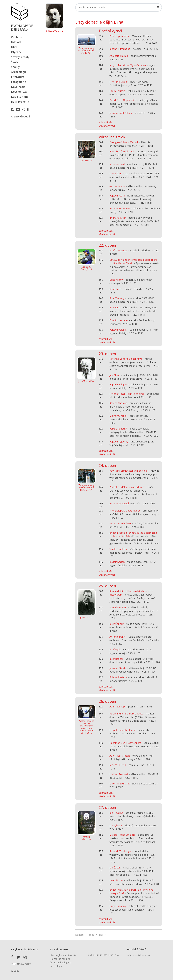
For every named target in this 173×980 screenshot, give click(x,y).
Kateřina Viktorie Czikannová (126, 359)
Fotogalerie (19, 82)
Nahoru (79, 935)
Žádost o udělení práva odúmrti (127, 487)
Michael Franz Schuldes (122, 835)
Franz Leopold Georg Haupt (125, 511)
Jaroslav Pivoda (118, 668)
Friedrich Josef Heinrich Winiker (127, 394)
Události (17, 42)
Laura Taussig (117, 91)
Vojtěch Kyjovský (119, 442)
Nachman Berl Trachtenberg (125, 743)
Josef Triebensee (118, 250)
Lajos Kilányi (116, 280)
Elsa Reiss (115, 307)
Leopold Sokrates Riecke (123, 730)
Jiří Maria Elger (118, 218)
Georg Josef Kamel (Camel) (124, 142)
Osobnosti (18, 37)
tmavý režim (24, 964)
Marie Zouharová (119, 173)
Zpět (91, 935)
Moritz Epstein (118, 765)
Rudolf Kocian (117, 562)
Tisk (101, 935)
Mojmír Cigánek (118, 416)
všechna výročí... (108, 126)
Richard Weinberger (120, 851)
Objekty (16, 52)
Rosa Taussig (117, 298)
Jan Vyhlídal (116, 825)
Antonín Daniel (118, 637)
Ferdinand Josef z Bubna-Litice (126, 714)
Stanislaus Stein (118, 607)
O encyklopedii (21, 116)
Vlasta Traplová (118, 549)
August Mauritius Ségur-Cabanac (128, 65)
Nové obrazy (19, 92)
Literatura (18, 77)
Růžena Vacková (54, 31)
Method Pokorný (119, 774)
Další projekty (20, 102)
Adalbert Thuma (119, 56)
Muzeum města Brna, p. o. (104, 955)
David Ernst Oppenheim (123, 100)
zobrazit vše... (106, 122)
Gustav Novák (117, 186)
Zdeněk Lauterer (119, 320)
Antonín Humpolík (120, 208)
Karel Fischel (116, 880)
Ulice (14, 47)
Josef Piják (115, 649)
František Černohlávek (122, 151)
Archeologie (19, 72)
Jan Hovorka (116, 813)
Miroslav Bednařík (120, 784)
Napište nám (19, 97)
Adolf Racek (116, 289)
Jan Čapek (115, 868)
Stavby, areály (20, 57)
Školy (15, 62)
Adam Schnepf (118, 707)
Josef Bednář (116, 659)
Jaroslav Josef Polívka (121, 113)
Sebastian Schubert (120, 523)
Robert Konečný (118, 429)
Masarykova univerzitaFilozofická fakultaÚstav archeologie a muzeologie (63, 961)
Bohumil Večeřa (118, 677)
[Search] (119, 7)
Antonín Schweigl (119, 503)
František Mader (119, 82)
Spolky (15, 67)
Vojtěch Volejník (118, 330)
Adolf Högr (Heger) (120, 756)
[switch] (13, 964)
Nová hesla (18, 87)
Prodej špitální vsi (119, 36)
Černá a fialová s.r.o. (138, 955)
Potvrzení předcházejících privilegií (129, 471)
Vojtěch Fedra (117, 196)
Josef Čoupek (117, 624)
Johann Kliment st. (120, 49)
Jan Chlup (115, 375)
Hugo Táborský (118, 906)
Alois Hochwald (118, 164)
